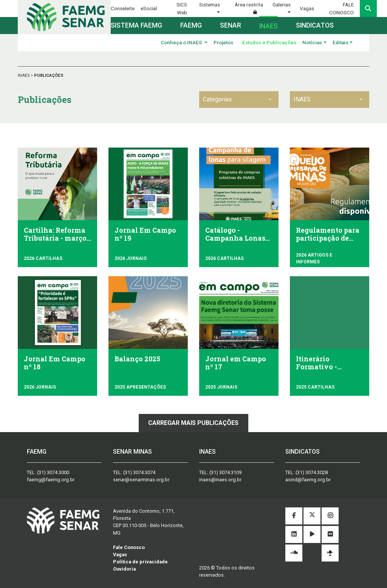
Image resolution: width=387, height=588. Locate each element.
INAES (24, 75)
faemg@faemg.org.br (51, 480)
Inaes (269, 26)
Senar (231, 25)
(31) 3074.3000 (53, 472)
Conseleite (123, 8)
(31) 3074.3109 (225, 472)
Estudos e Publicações (269, 42)
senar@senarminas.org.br (141, 480)
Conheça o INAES (182, 42)
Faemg (191, 25)
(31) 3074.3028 (312, 472)
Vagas (307, 8)
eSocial (149, 8)
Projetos (223, 42)
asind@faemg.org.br (308, 480)
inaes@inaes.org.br (220, 480)
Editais (341, 42)
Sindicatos (315, 25)
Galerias (282, 5)
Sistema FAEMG (136, 25)
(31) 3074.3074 (139, 472)
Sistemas (210, 5)
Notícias (312, 42)
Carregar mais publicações (193, 423)
